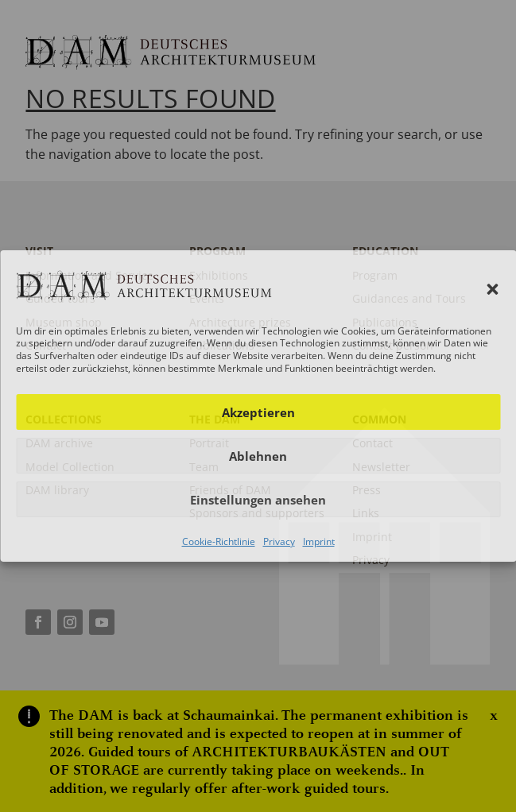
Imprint (319, 541)
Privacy (279, 541)
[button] (492, 289)
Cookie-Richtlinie (219, 541)
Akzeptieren (258, 412)
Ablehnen (258, 456)
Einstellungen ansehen (258, 500)
